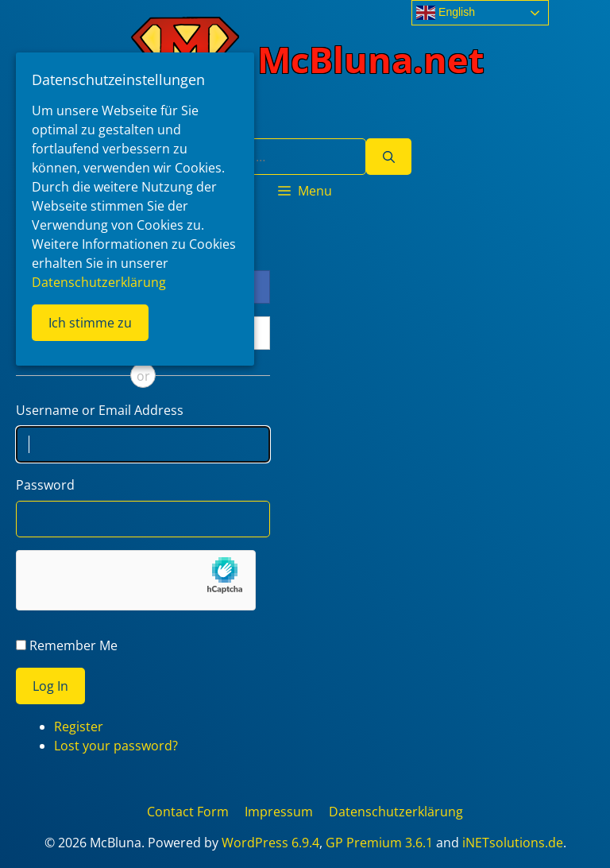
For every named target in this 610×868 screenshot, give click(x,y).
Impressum (279, 812)
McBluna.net (371, 59)
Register (79, 727)
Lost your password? (116, 746)
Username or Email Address (100, 410)
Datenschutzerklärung (396, 812)
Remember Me (73, 645)
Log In (50, 686)
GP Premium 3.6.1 (379, 843)
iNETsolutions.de (513, 843)
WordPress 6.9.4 (270, 843)
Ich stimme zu (90, 323)
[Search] (389, 157)
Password (45, 485)
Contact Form (188, 812)
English (446, 13)
